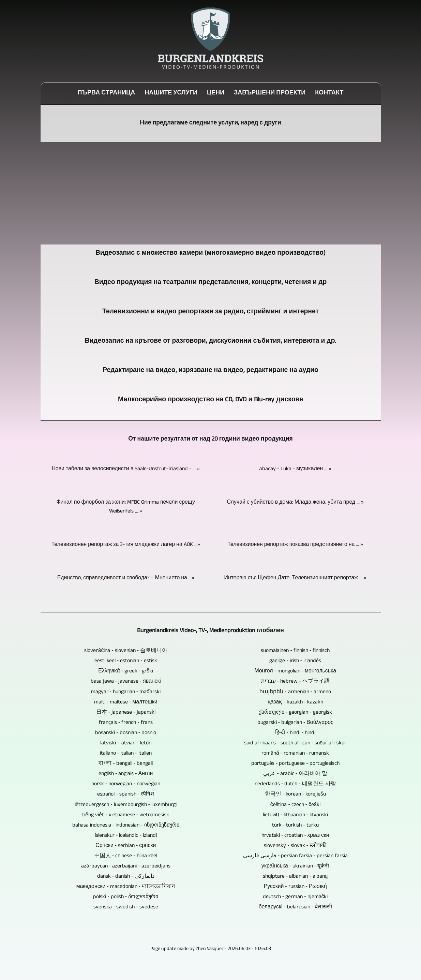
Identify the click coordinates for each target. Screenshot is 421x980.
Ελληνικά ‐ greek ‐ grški (126, 671)
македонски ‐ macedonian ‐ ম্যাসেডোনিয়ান (126, 887)
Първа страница (106, 93)
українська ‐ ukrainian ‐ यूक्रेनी (295, 866)
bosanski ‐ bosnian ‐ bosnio (126, 733)
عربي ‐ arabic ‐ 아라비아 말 (295, 774)
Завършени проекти (270, 93)
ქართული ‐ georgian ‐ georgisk (295, 713)
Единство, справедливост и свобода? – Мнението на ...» (126, 578)
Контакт (329, 93)
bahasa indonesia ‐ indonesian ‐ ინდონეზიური (126, 826)
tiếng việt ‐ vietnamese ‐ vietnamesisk (126, 815)
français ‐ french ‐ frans (126, 723)
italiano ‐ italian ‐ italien (126, 754)
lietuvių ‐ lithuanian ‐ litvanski (295, 815)
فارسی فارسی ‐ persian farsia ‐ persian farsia (295, 856)
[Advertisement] (211, 193)
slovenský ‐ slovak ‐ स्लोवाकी (295, 846)
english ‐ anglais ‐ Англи (126, 774)
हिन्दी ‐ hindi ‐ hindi (295, 733)
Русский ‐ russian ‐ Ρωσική (295, 887)
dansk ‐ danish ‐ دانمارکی (126, 877)
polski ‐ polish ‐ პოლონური (126, 897)
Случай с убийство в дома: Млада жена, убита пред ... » (295, 503)
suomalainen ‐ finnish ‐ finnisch (295, 651)
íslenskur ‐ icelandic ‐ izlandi (126, 836)
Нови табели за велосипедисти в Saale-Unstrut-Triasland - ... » (126, 469)
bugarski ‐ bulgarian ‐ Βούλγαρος (295, 723)
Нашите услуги (171, 93)
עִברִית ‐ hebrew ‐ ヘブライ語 (295, 682)
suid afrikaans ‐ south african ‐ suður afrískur (295, 743)
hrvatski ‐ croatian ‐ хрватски (295, 836)
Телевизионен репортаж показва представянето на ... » (295, 545)
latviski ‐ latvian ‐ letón (126, 743)
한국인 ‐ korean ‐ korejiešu (295, 795)
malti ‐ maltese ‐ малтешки (126, 702)
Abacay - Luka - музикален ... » (295, 469)
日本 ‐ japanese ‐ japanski (126, 713)
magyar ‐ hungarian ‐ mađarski (126, 692)
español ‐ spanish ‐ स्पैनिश (126, 795)
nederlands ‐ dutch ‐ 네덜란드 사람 (295, 784)
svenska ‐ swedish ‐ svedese (126, 907)
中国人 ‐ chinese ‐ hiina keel (126, 856)
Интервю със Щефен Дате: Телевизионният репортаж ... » (295, 578)
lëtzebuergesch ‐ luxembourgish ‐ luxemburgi (126, 805)
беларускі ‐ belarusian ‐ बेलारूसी (295, 907)
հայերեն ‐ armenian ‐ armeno (295, 692)
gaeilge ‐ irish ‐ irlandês (295, 661)
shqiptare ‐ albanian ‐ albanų (295, 877)
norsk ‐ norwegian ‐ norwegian (126, 784)
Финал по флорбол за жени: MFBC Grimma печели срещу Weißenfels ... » (126, 507)
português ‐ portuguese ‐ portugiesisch (295, 764)
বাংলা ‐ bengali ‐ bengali (126, 764)
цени (216, 93)
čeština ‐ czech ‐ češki (295, 805)
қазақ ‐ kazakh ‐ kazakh (295, 702)
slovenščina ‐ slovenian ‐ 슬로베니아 (126, 651)
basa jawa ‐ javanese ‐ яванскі (126, 682)
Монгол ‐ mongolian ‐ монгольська (295, 671)
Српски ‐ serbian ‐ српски (126, 846)
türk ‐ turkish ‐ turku (295, 826)
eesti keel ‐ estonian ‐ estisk (126, 661)
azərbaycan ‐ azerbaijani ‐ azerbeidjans (126, 866)
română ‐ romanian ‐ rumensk (295, 754)
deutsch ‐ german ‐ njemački (295, 897)
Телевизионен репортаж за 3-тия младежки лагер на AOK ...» (126, 545)
